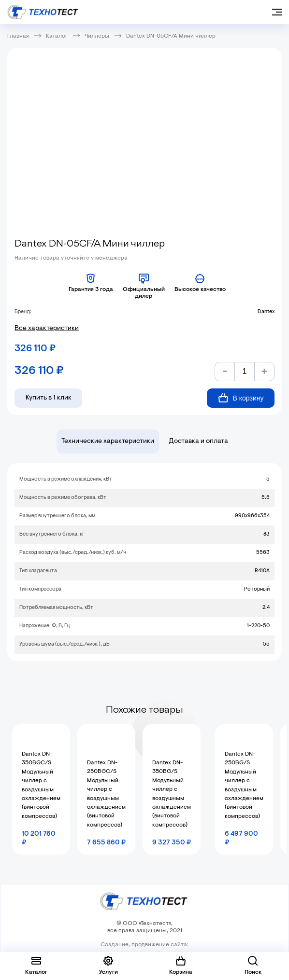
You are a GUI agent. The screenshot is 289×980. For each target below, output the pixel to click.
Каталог (57, 36)
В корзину (241, 398)
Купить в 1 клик (49, 398)
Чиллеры (97, 36)
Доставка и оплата (198, 442)
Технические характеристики (108, 442)
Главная (18, 36)
